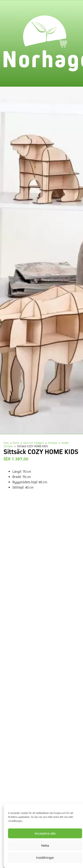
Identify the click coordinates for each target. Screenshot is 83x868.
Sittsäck (52, 443)
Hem (6, 443)
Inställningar (45, 858)
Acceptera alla (45, 833)
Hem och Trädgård (34, 443)
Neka (45, 845)
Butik (16, 443)
